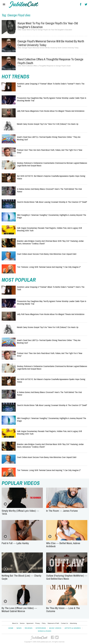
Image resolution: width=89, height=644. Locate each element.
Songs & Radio (44, 631)
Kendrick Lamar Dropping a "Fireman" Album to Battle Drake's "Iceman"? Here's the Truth (51, 85)
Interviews (41, 628)
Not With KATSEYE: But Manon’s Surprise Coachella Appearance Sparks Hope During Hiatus (51, 177)
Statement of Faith (53, 623)
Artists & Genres (73, 628)
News (19, 628)
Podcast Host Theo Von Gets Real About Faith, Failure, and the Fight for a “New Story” (50, 151)
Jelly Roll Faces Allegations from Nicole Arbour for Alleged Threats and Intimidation (51, 111)
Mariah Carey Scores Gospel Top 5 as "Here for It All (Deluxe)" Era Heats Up (48, 124)
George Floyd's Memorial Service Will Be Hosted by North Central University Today (51, 43)
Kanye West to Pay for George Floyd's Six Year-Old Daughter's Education (48, 25)
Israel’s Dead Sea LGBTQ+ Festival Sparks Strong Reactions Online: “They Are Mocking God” (49, 138)
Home (11, 628)
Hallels (24, 5)
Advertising (73, 623)
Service (22, 623)
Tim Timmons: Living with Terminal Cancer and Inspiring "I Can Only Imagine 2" (49, 267)
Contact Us (65, 623)
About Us (15, 623)
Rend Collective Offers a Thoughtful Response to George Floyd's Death (50, 61)
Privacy (38, 623)
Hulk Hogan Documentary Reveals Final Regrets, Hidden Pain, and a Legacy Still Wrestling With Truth (49, 229)
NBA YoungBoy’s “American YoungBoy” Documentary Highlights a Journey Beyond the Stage (51, 216)
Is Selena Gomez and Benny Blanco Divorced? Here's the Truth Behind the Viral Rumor (49, 190)
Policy (44, 623)
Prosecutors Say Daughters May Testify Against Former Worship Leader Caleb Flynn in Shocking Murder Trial (52, 99)
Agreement (30, 623)
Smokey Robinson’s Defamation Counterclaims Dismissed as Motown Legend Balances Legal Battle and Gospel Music (52, 164)
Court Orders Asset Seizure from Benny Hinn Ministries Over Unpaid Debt (47, 254)
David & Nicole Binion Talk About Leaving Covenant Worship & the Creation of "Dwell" (52, 202)
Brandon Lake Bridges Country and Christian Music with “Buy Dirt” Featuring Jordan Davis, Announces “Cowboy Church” (50, 242)
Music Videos (55, 628)
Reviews (29, 628)
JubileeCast (39, 638)
